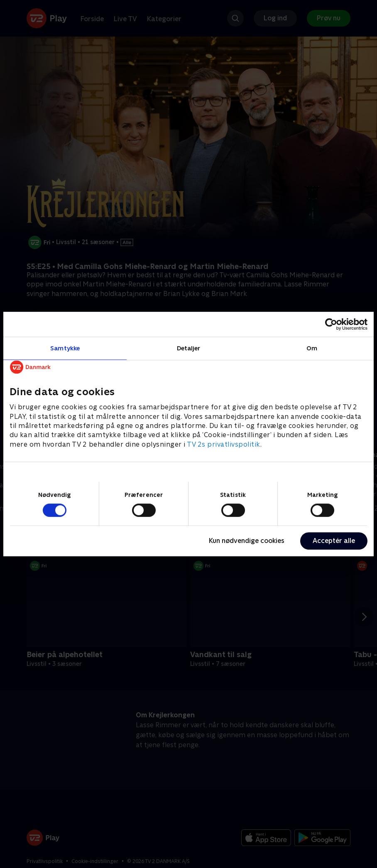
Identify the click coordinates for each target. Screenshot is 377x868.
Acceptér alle (334, 541)
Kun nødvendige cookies (247, 541)
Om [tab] (312, 348)
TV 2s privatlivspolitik (224, 444)
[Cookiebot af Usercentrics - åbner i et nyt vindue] (331, 324)
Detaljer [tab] (189, 348)
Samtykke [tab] (65, 348)
